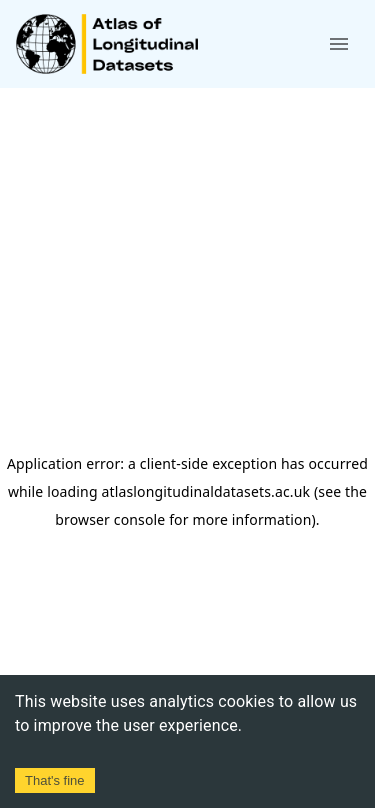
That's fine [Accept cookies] (55, 780)
